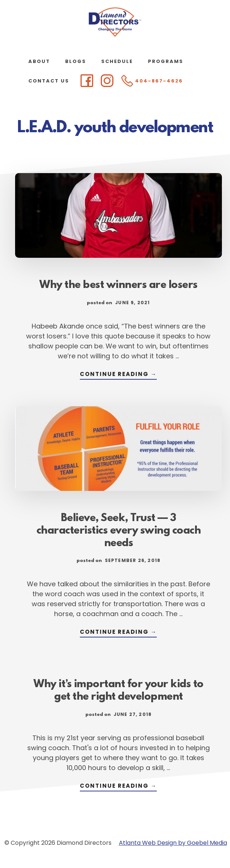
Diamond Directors (115, 22)
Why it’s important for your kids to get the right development (118, 691)
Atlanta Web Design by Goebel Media (173, 843)
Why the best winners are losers (118, 285)
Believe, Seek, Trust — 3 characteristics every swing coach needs (119, 531)
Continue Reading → (118, 375)
